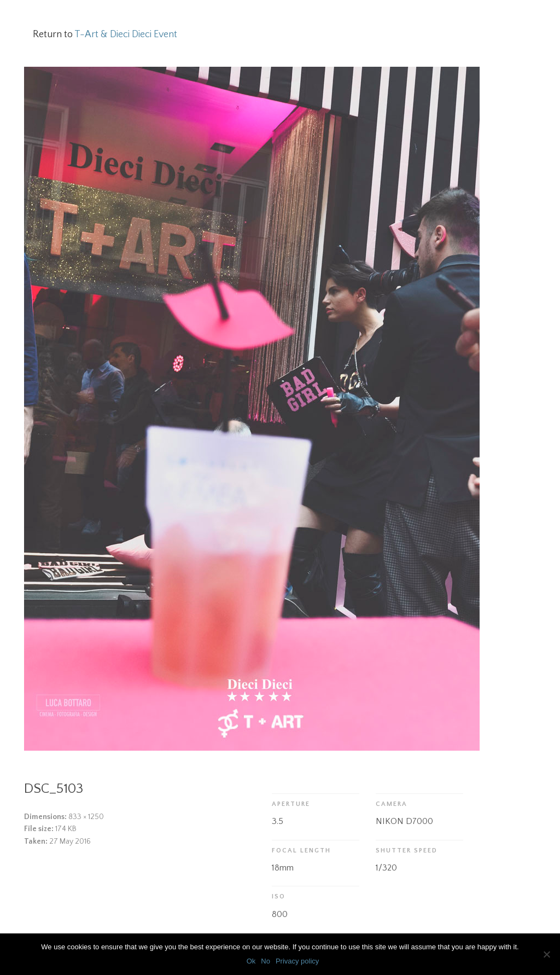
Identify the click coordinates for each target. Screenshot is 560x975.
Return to (105, 34)
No (266, 961)
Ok (251, 961)
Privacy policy (297, 961)
